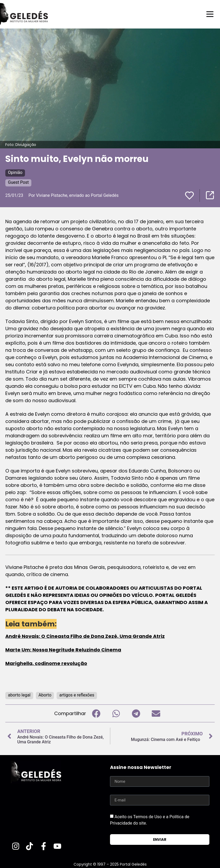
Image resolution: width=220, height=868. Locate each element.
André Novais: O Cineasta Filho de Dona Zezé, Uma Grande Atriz (85, 636)
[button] (96, 713)
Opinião (15, 172)
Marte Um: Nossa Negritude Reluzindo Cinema (63, 650)
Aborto (45, 695)
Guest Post (18, 182)
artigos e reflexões (77, 695)
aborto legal (19, 695)
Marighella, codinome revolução (46, 663)
